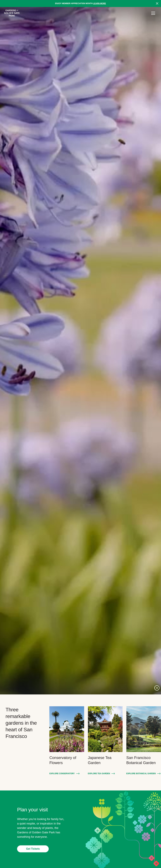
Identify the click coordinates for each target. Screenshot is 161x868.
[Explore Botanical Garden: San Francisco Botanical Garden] (144, 729)
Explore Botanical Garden (141, 774)
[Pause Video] (157, 688)
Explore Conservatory (62, 774)
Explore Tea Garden (99, 774)
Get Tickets (33, 849)
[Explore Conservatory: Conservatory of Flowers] (67, 729)
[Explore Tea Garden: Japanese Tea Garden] (105, 729)
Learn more (100, 3)
